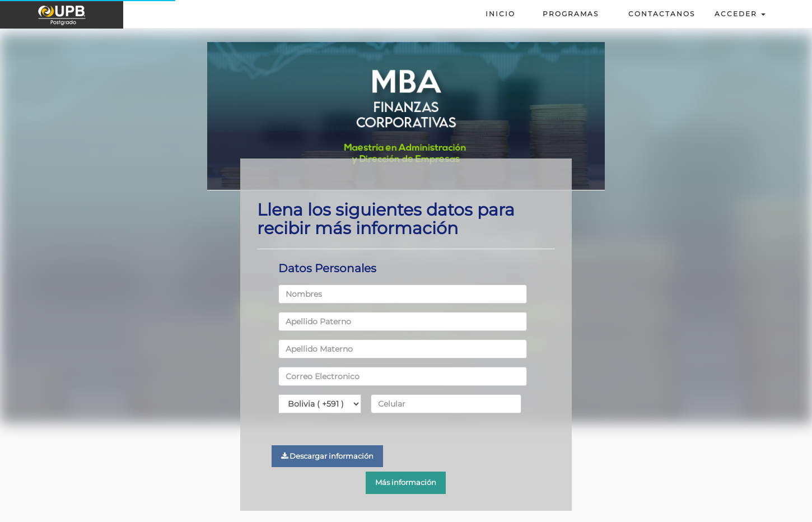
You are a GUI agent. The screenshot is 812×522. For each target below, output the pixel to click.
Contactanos (659, 14)
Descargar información (327, 456)
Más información (406, 482)
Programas (571, 14)
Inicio (500, 14)
